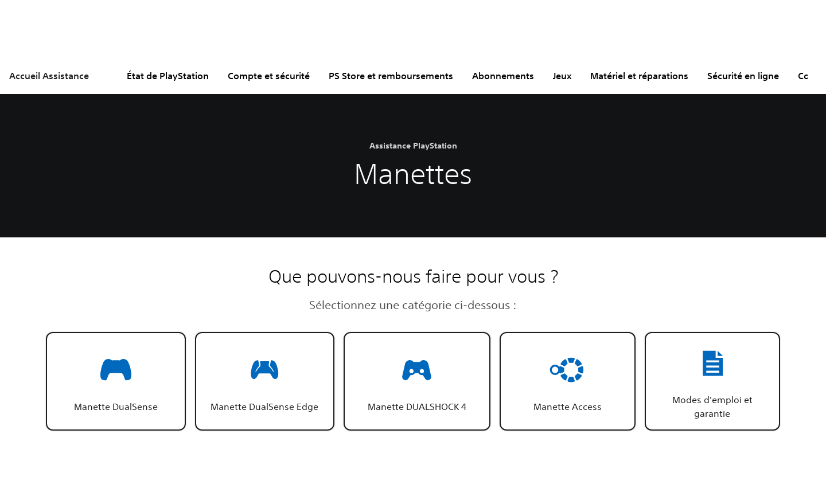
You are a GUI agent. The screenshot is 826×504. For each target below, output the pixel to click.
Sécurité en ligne (743, 76)
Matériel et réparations (639, 76)
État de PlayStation (168, 76)
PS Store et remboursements (391, 76)
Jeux (562, 76)
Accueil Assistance (49, 76)
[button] (116, 381)
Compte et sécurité (269, 76)
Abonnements (503, 76)
